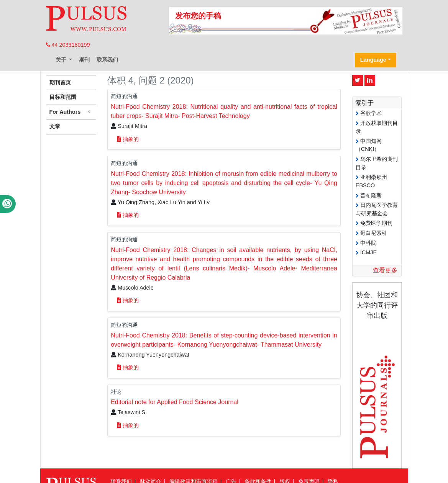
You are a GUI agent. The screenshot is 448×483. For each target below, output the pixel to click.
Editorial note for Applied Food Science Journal (175, 402)
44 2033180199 (68, 45)
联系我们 (107, 60)
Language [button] (373, 60)
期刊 (84, 60)
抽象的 (128, 139)
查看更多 (385, 270)
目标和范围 (63, 97)
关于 (62, 60)
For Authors (71, 112)
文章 (55, 126)
